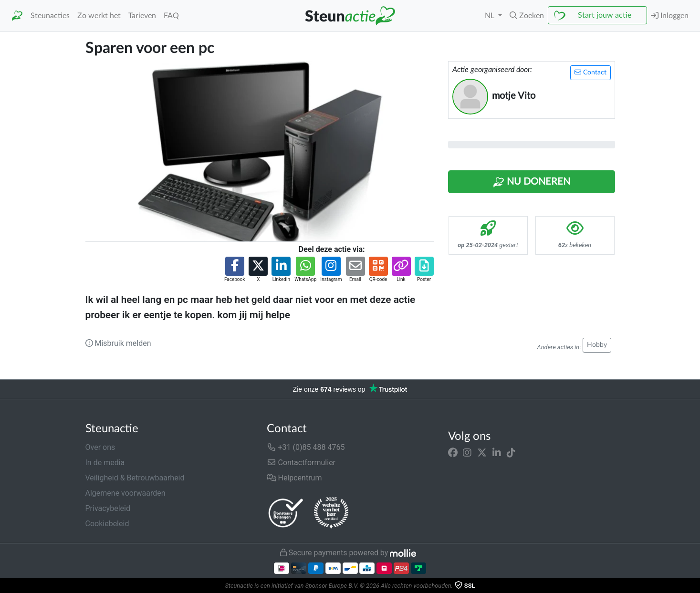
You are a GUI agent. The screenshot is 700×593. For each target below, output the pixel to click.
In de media (105, 463)
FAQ (171, 16)
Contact (590, 72)
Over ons (100, 447)
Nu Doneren (532, 182)
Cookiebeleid (107, 524)
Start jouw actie (605, 15)
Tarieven (142, 16)
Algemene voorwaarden (125, 493)
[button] (527, 16)
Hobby (597, 345)
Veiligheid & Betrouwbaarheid (135, 478)
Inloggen (670, 16)
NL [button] (491, 16)
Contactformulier (301, 463)
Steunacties (50, 16)
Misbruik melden (118, 343)
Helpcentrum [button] (294, 478)
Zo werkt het (99, 16)
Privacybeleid (108, 508)
